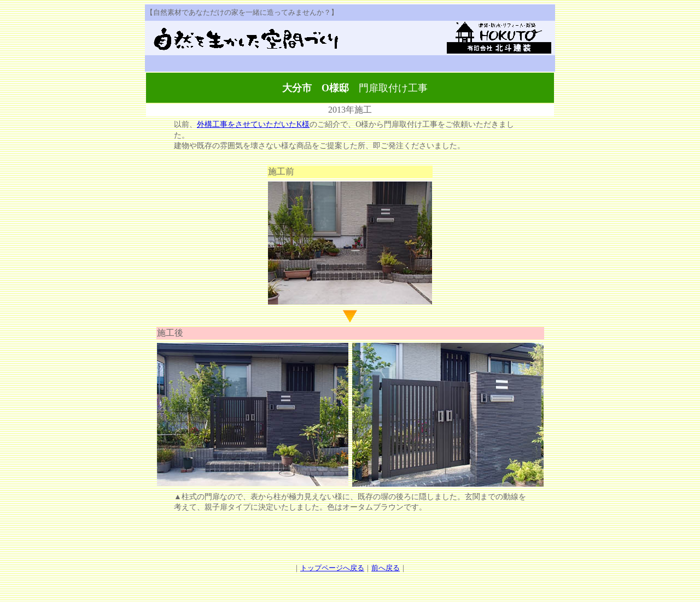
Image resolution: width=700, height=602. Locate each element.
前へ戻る (386, 568)
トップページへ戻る (332, 568)
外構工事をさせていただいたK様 (253, 124)
